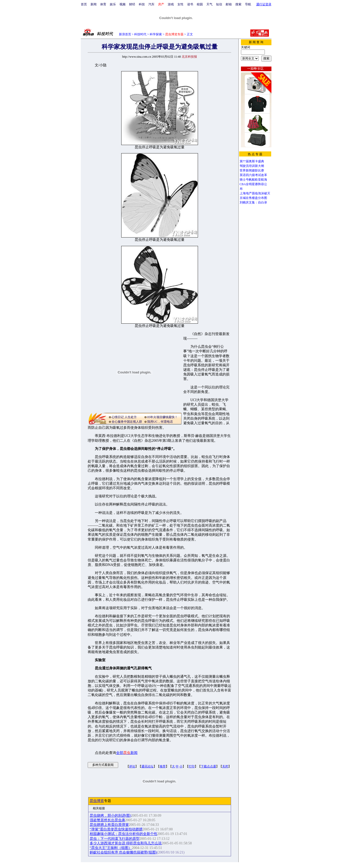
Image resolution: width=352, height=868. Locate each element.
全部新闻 (127, 753)
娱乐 (113, 4)
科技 (142, 4)
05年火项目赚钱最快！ (162, 417)
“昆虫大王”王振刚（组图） (111, 848)
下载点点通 (208, 766)
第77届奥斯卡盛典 (252, 161)
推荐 (163, 766)
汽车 (151, 4)
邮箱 (229, 4)
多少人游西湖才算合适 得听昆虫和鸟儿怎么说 (126, 843)
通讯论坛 (147, 766)
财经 (132, 4)
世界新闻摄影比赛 (252, 170)
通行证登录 (264, 4)
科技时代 (140, 34)
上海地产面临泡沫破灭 (255, 193)
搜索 (238, 4)
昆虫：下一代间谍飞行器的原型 (115, 839)
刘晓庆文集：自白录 (253, 202)
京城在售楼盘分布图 (253, 198)
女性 (180, 4)
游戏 (171, 4)
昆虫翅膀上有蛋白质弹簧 (109, 825)
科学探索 (156, 34)
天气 (209, 4)
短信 (219, 4)
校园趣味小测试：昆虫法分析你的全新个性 (124, 834)
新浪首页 (125, 34)
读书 (190, 4)
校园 (200, 4)
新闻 (94, 4)
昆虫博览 (97, 801)
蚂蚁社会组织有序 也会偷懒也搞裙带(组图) (123, 852)
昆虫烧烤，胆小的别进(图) (110, 816)
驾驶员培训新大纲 (252, 166)
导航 (248, 4)
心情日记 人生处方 (124, 417)
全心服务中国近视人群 (127, 422)
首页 (84, 4)
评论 (132, 766)
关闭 (225, 766)
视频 (123, 4)
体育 (103, 4)
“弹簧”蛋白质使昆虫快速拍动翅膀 (116, 829)
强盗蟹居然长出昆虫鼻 (108, 820)
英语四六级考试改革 (253, 175)
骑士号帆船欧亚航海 (253, 180)
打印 (192, 766)
